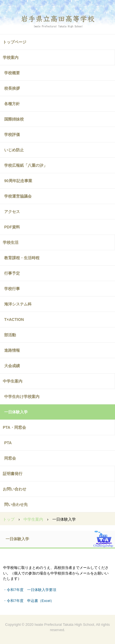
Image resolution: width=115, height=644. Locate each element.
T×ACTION (14, 319)
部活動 (10, 335)
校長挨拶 (12, 88)
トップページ (15, 42)
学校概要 (12, 73)
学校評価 (12, 135)
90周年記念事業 (18, 181)
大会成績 (12, 366)
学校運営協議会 (18, 196)
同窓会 (10, 458)
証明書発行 (13, 474)
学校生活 (11, 242)
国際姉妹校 (14, 119)
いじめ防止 (14, 150)
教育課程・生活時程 (22, 258)
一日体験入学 (16, 412)
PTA (8, 443)
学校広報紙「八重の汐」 (26, 165)
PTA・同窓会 (14, 427)
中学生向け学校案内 (22, 397)
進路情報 (12, 350)
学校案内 (11, 57)
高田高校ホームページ (58, 18)
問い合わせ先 (16, 504)
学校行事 (12, 289)
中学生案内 (13, 381)
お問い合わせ (15, 489)
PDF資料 (12, 227)
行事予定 (12, 273)
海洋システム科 (18, 304)
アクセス (12, 212)
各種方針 (12, 104)
